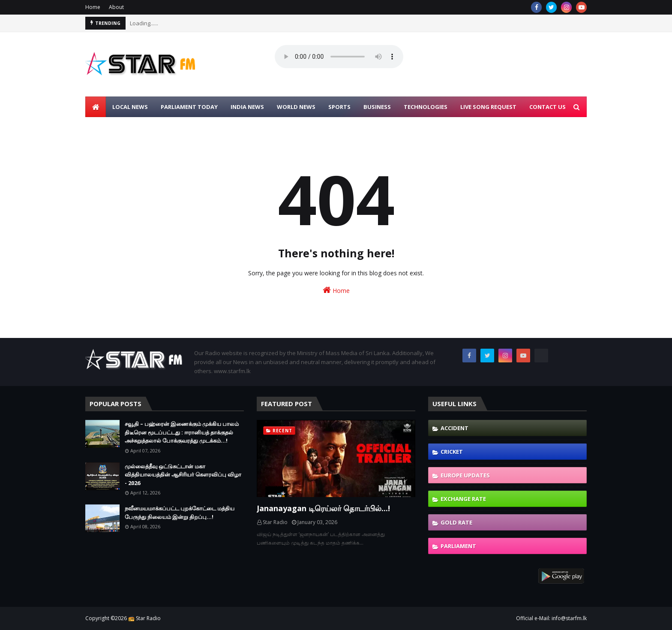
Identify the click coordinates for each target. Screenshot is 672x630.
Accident (454, 428)
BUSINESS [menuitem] (377, 107)
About (116, 7)
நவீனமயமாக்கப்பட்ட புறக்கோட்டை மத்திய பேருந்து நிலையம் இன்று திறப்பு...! (180, 512)
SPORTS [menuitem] (339, 107)
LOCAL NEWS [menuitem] (130, 107)
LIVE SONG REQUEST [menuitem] (488, 107)
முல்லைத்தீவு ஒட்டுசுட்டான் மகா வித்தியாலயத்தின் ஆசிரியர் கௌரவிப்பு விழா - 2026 (183, 475)
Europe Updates (465, 475)
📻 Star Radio (144, 618)
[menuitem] (96, 107)
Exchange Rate (463, 499)
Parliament (458, 546)
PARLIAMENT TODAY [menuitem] (189, 107)
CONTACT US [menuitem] (547, 107)
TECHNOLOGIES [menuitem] (426, 107)
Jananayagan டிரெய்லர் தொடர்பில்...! (323, 508)
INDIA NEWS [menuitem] (247, 107)
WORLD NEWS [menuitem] (296, 107)
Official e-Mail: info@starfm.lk (551, 618)
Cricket (452, 452)
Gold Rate (456, 522)
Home (93, 7)
